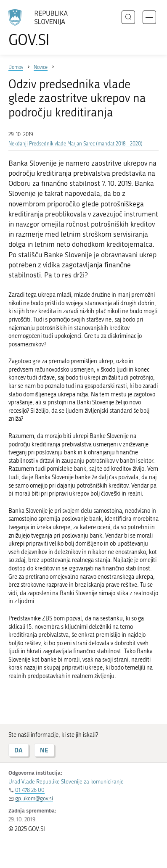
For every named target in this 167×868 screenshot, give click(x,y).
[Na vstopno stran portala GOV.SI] (42, 28)
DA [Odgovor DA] (19, 750)
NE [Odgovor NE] (44, 750)
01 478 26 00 (30, 790)
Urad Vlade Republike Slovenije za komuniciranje (66, 782)
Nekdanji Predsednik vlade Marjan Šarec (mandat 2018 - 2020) (76, 144)
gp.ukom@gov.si (34, 798)
